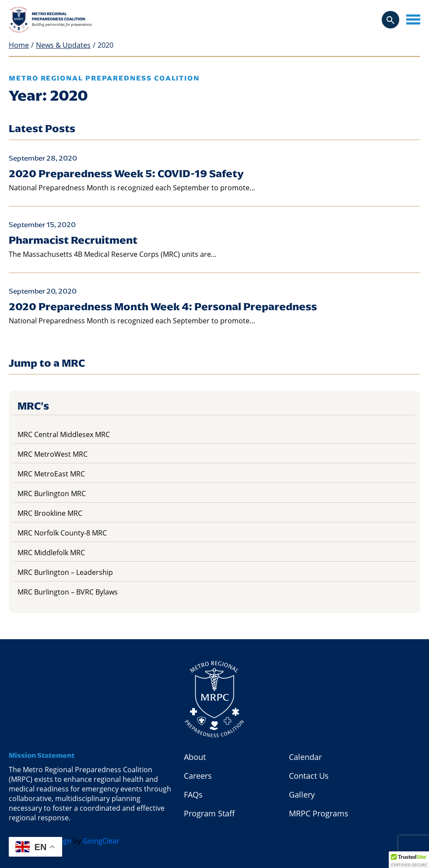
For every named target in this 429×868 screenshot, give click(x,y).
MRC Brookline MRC (50, 513)
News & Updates (63, 45)
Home (19, 45)
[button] (409, 860)
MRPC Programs (319, 813)
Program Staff (209, 813)
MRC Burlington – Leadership (65, 572)
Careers (198, 776)
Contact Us (309, 776)
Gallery (302, 794)
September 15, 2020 (42, 225)
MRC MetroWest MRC (53, 454)
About (195, 757)
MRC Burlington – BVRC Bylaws (68, 592)
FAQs (193, 794)
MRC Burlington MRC (52, 493)
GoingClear (101, 841)
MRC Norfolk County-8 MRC (62, 533)
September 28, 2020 (43, 158)
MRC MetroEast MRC (51, 474)
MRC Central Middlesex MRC (64, 434)
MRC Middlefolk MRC (51, 553)
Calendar (305, 757)
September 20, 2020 (43, 291)
